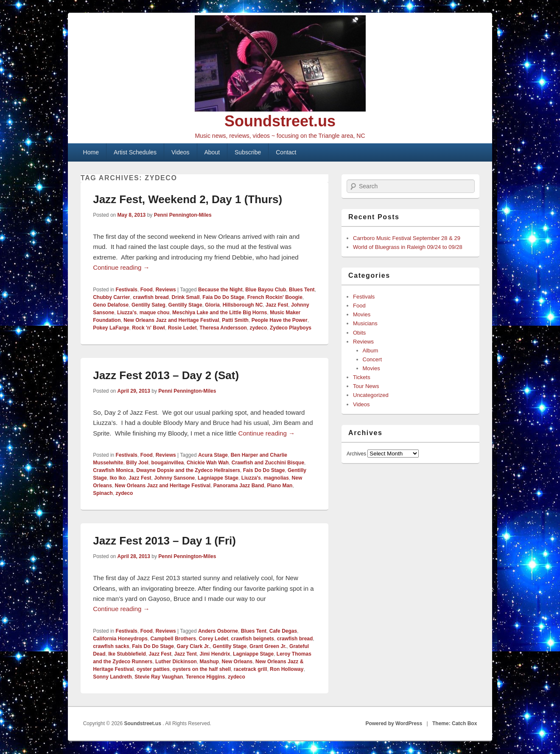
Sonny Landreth (112, 677)
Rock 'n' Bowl (148, 328)
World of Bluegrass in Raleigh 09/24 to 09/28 (408, 247)
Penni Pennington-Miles (183, 215)
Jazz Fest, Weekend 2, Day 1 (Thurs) (188, 199)
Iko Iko (118, 478)
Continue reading (121, 267)
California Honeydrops (120, 639)
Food (147, 290)
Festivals (127, 290)
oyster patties (153, 669)
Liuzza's (127, 313)
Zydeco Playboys (291, 328)
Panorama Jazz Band (239, 486)
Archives (356, 454)
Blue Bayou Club (266, 290)
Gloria (212, 305)
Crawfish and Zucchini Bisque (268, 463)
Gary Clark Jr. (193, 646)
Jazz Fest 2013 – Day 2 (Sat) (166, 375)
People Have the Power (280, 320)
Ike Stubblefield (127, 654)
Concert (372, 359)
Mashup (209, 662)
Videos (181, 152)
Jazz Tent (186, 654)
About (212, 152)
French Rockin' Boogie (275, 297)
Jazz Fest (277, 305)
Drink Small (186, 297)
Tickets (362, 377)
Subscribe (248, 152)
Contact (286, 152)
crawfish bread (151, 297)
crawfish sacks (111, 646)
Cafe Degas (283, 631)
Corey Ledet (214, 639)
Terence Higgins (205, 677)
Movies (362, 314)
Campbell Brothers (173, 639)
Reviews (166, 290)
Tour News (366, 386)
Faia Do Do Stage (223, 297)
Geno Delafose (111, 305)
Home (91, 152)
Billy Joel (137, 463)
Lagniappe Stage (218, 478)
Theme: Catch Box (455, 723)
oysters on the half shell (202, 669)
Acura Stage (213, 455)
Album (371, 350)
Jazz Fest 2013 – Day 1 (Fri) (164, 541)
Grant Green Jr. (268, 646)
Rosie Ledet (182, 328)
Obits (359, 333)
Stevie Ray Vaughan (159, 677)
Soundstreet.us (280, 121)
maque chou (155, 313)
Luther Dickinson (176, 662)
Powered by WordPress (394, 723)
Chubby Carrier (111, 297)
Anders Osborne (218, 631)
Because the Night (220, 290)
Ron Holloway (287, 669)
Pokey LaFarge (111, 328)
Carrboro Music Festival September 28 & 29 (407, 238)
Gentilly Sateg (148, 305)
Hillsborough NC (243, 305)
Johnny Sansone (174, 478)
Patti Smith (235, 320)
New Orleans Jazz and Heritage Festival (171, 320)
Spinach (103, 493)
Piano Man (280, 486)
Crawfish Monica (113, 470)
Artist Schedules (135, 152)
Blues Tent (302, 290)
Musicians (365, 323)
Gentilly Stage (185, 305)
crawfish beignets (253, 639)
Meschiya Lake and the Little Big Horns (220, 313)
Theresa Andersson (223, 328)
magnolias (276, 478)
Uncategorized (371, 395)
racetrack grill (251, 669)
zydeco (259, 328)
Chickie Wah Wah (208, 463)
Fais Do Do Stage (264, 470)
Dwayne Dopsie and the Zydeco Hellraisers (188, 470)
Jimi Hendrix (215, 654)
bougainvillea (168, 463)
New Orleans (237, 662)
